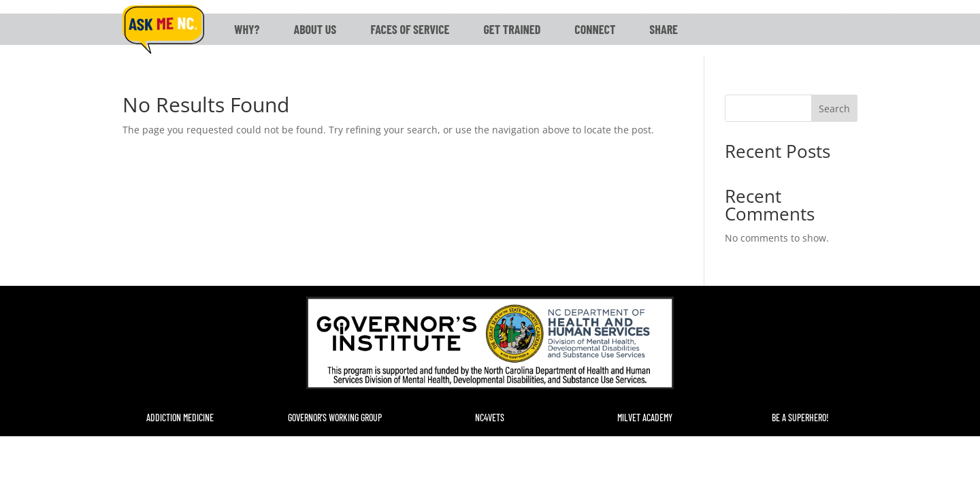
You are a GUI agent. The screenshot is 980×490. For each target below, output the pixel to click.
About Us (315, 29)
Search (834, 109)
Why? (247, 29)
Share (664, 29)
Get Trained (512, 29)
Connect (595, 29)
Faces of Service (410, 29)
